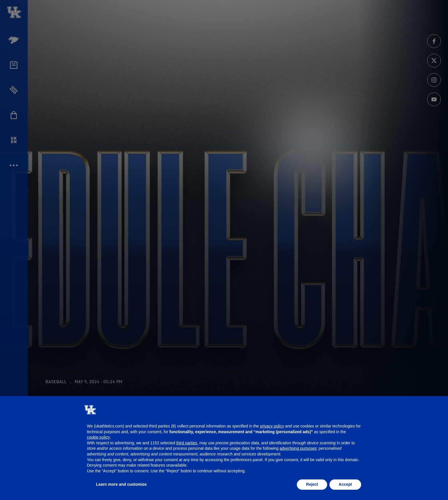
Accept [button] (345, 484)
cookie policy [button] (98, 437)
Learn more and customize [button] (121, 484)
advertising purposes (298, 448)
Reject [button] (312, 484)
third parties (187, 443)
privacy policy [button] (272, 426)
